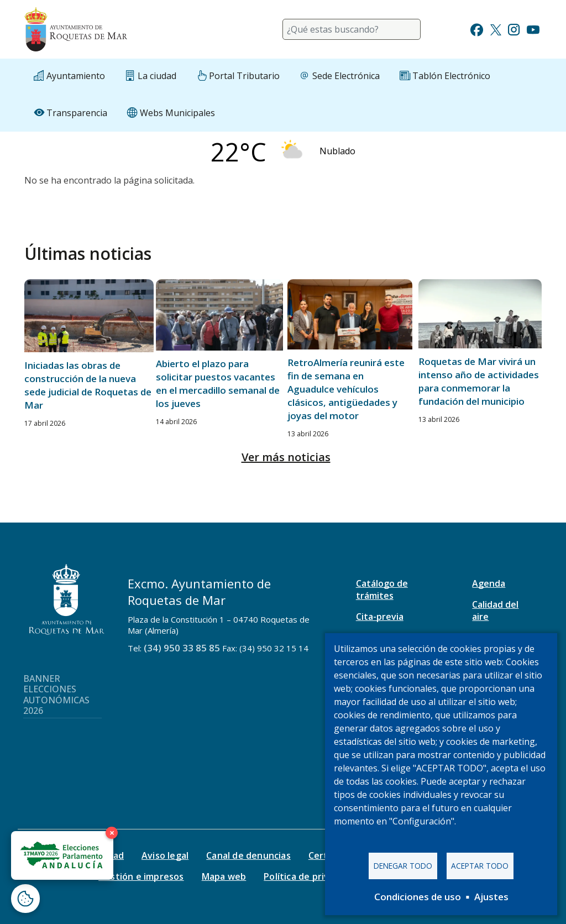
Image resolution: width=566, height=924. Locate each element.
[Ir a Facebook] (477, 28)
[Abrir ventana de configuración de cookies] (25, 899)
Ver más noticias (286, 457)
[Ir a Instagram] (514, 28)
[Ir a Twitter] (496, 28)
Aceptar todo (480, 866)
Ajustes (491, 897)
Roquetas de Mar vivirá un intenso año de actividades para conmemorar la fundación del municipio (479, 381)
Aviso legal (165, 855)
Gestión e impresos (141, 876)
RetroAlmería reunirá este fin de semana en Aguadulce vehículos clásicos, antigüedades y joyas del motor (346, 389)
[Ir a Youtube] (533, 28)
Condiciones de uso (418, 897)
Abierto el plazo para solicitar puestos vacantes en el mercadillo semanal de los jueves (218, 383)
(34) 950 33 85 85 (182, 648)
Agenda (489, 583)
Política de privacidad (310, 876)
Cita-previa (380, 617)
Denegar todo (403, 866)
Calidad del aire (495, 610)
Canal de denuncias (248, 855)
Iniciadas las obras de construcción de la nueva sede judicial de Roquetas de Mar (88, 385)
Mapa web (224, 876)
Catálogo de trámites (382, 589)
